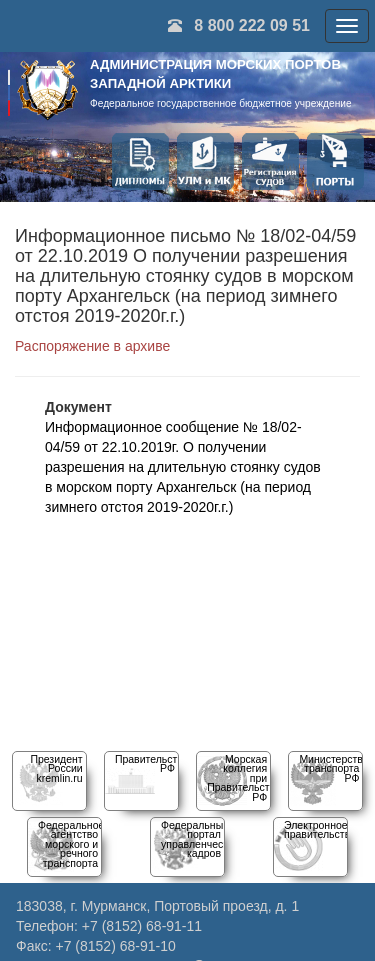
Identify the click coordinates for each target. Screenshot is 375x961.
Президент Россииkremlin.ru (56, 768)
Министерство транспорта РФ (333, 768)
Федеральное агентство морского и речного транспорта (71, 844)
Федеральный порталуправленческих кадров (200, 839)
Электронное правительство (320, 829)
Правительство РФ (152, 763)
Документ (78, 407)
